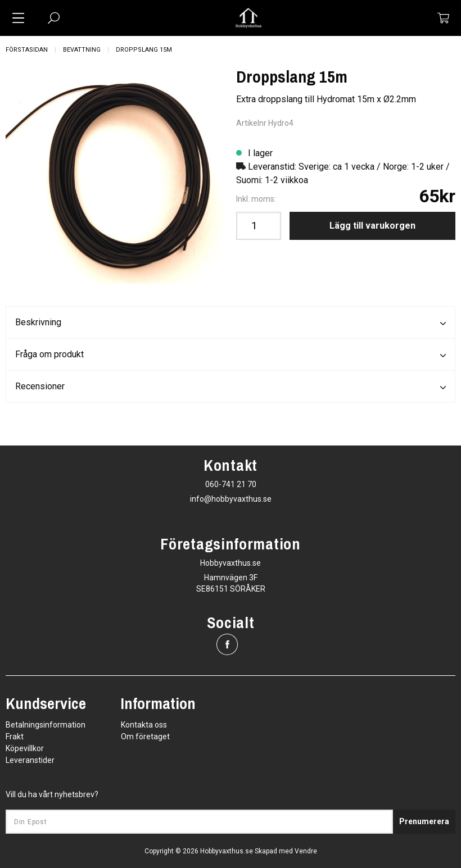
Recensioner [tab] (231, 387)
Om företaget (145, 737)
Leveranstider (30, 760)
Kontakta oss (144, 725)
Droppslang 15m (144, 50)
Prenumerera (424, 821)
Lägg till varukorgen (372, 226)
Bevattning (82, 50)
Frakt (15, 737)
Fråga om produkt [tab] (231, 355)
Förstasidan (27, 50)
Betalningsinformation (46, 725)
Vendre (306, 851)
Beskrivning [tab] (231, 323)
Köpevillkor (25, 748)
